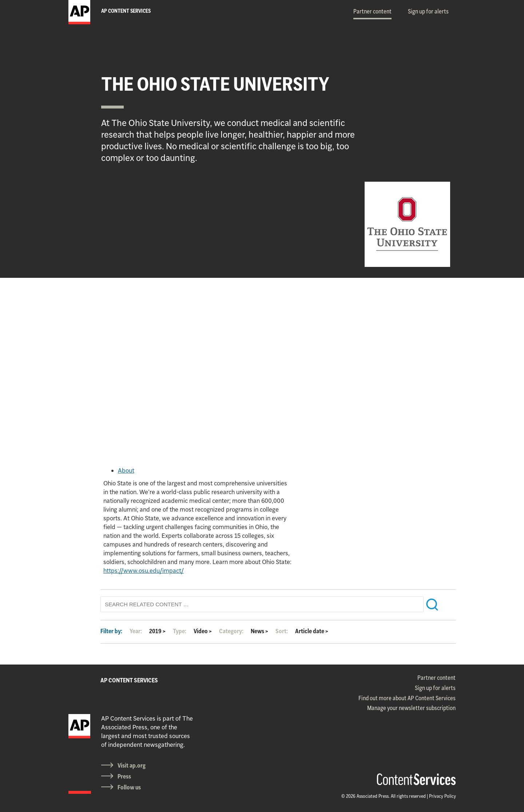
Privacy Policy (442, 796)
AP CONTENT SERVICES (129, 680)
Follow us (129, 787)
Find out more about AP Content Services (407, 698)
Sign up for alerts (428, 11)
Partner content (372, 11)
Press (124, 776)
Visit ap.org (132, 765)
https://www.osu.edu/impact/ (144, 571)
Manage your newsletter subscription (411, 708)
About (126, 470)
